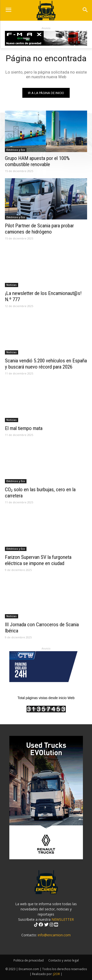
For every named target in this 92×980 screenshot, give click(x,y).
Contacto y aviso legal (64, 960)
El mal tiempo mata (24, 428)
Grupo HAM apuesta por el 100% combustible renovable (37, 161)
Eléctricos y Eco (16, 150)
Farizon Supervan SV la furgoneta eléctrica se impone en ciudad (38, 560)
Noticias (12, 285)
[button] (85, 10)
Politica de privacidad (29, 960)
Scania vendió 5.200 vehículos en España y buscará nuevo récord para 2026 (46, 364)
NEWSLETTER (63, 919)
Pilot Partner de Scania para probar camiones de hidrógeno (39, 229)
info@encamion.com (54, 935)
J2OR (57, 974)
